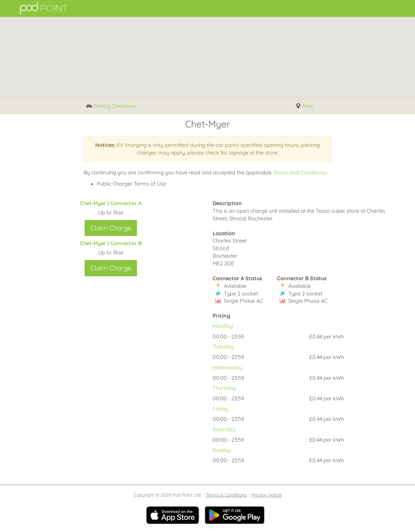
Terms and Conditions (299, 172)
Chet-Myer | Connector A (111, 203)
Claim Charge (111, 228)
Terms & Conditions (227, 495)
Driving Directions (111, 106)
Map (304, 106)
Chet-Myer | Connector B (111, 243)
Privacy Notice (267, 495)
